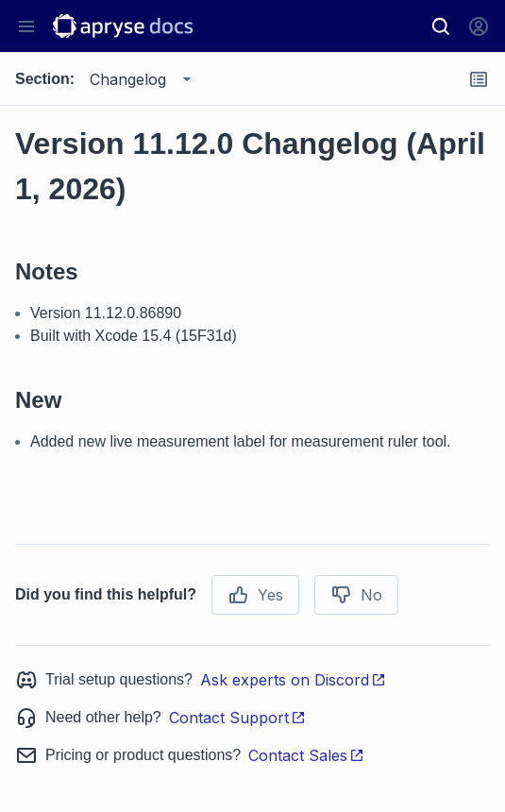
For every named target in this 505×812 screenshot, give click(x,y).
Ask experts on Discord (293, 680)
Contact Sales (306, 755)
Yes (255, 595)
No (356, 595)
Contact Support (237, 718)
